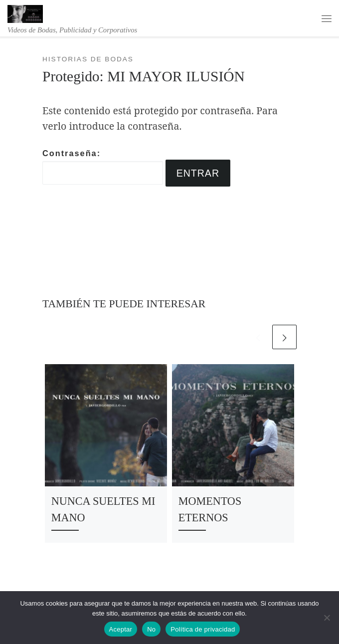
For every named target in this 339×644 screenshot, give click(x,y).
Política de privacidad (203, 629)
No (151, 629)
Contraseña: (103, 167)
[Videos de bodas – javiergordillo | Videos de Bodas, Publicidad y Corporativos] (25, 13)
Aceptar (121, 629)
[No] (327, 618)
